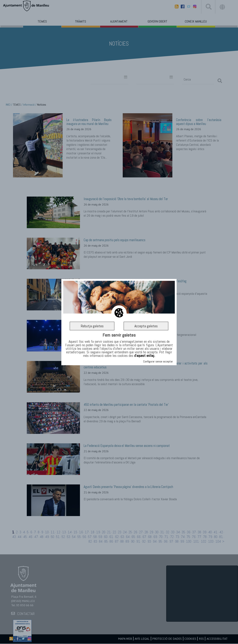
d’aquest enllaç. (145, 356)
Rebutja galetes (92, 326)
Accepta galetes (146, 326)
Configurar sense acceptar (158, 361)
